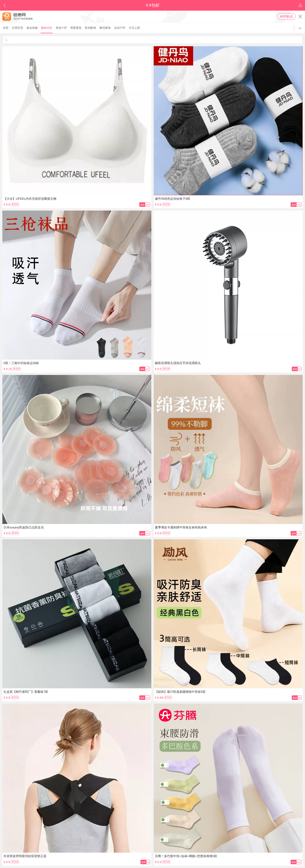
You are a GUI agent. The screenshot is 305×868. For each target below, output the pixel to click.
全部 (6, 28)
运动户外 (120, 28)
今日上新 (134, 28)
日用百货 (17, 28)
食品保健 (32, 28)
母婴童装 (76, 28)
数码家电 (105, 28)
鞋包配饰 (91, 28)
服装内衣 (47, 28)
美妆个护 (61, 28)
